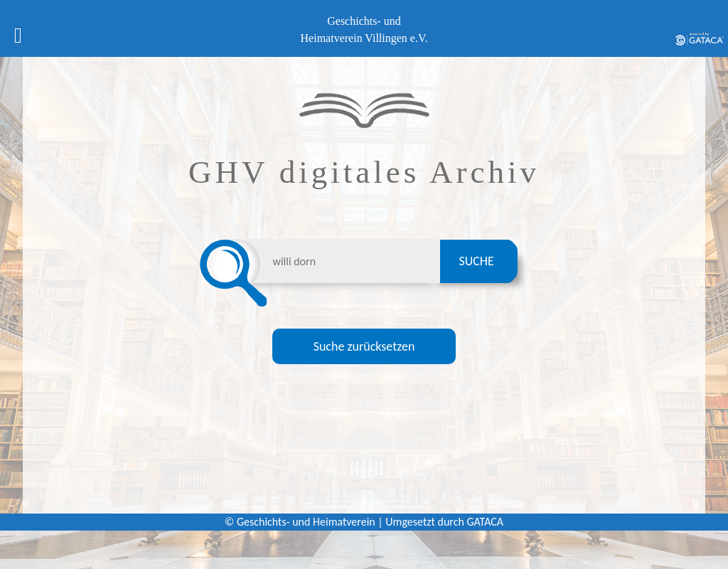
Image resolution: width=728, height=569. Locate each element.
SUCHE (476, 261)
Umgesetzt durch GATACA (444, 522)
